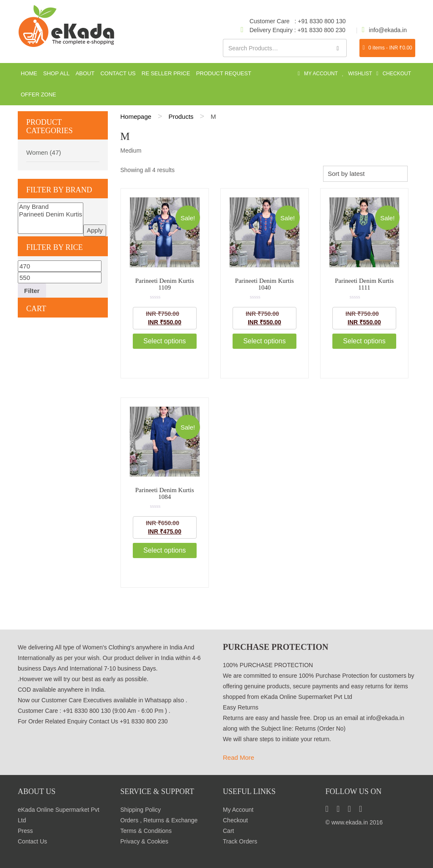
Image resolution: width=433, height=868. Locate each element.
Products (181, 116)
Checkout (235, 820)
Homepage (136, 116)
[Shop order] (365, 174)
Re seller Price (166, 73)
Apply (95, 230)
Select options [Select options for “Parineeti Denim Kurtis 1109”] (165, 341)
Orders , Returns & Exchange (159, 820)
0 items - (388, 48)
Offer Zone (38, 94)
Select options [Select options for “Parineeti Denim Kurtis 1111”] (364, 341)
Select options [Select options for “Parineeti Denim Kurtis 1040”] (264, 341)
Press (25, 831)
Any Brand (51, 207)
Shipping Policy (141, 810)
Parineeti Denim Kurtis (51, 214)
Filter (32, 291)
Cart (228, 831)
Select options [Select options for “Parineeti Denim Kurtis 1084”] (165, 550)
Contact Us (118, 73)
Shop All (56, 73)
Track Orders (240, 841)
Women (37, 152)
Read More (238, 757)
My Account (238, 810)
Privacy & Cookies (145, 841)
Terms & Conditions (146, 831)
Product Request (224, 73)
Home (29, 73)
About (85, 73)
